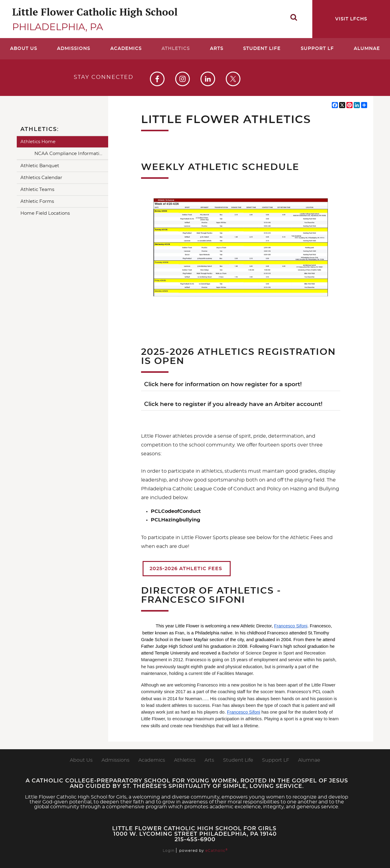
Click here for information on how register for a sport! (223, 385)
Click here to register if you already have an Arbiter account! (233, 404)
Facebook (157, 79)
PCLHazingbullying (175, 520)
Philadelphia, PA (58, 27)
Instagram (183, 79)
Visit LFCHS (351, 19)
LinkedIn (208, 79)
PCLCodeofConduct (176, 511)
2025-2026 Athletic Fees (187, 569)
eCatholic (216, 851)
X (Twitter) (233, 79)
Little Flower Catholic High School (95, 12)
